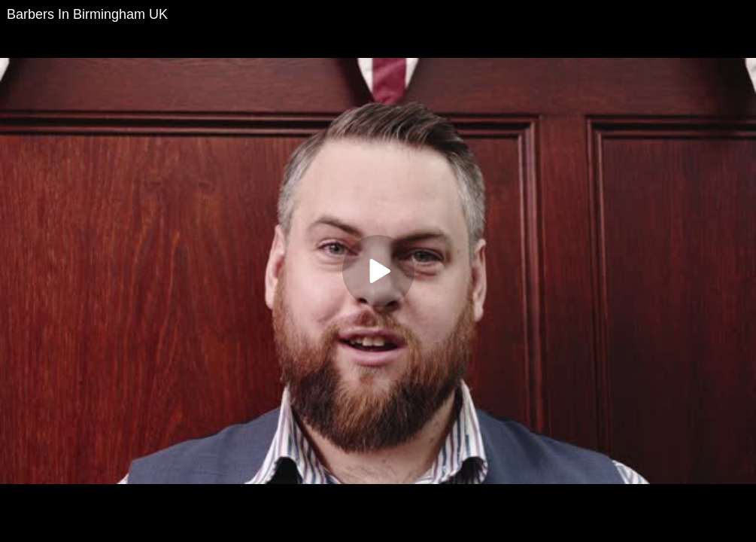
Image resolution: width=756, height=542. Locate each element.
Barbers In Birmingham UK (87, 14)
